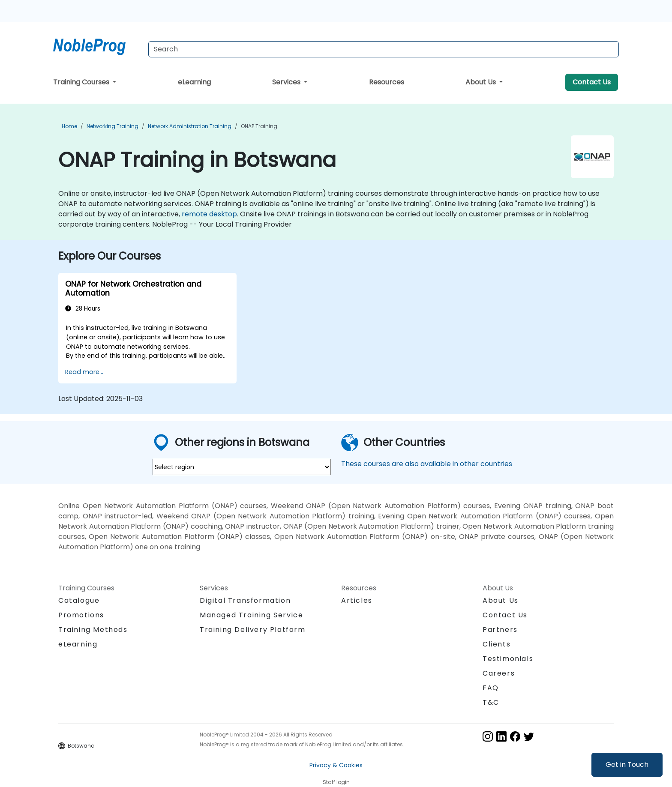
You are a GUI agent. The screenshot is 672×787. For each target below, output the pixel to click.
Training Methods (93, 630)
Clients (496, 644)
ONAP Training (259, 126)
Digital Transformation (245, 600)
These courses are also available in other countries (427, 464)
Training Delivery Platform (253, 630)
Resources (387, 82)
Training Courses (82, 82)
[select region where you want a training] (242, 467)
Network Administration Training (190, 126)
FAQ (491, 688)
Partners (500, 630)
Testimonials (508, 659)
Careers (499, 673)
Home (69, 126)
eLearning (194, 82)
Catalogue (79, 600)
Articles (357, 600)
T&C (491, 702)
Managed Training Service (251, 615)
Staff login (336, 782)
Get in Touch (627, 765)
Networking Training (112, 126)
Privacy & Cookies (336, 765)
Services (287, 82)
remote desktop (209, 214)
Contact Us (592, 82)
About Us (481, 82)
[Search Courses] (384, 49)
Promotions (81, 615)
